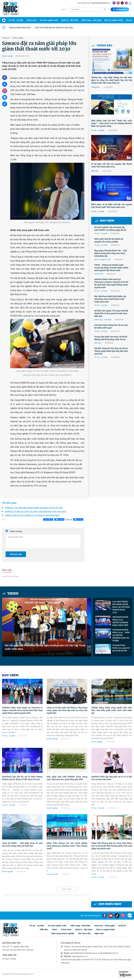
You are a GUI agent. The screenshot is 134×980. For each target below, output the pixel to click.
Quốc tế (122, 926)
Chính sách (31, 20)
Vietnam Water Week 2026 (20, 28)
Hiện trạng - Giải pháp (91, 20)
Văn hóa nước (52, 874)
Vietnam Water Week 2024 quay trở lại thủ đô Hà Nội (121, 648)
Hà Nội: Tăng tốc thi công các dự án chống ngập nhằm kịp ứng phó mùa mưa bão (111, 351)
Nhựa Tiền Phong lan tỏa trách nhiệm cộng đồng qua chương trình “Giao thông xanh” (67, 846)
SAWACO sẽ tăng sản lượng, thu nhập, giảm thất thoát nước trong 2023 (36, 511)
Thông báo (102, 46)
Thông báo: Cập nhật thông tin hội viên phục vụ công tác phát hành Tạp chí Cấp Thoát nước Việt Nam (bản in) (112, 80)
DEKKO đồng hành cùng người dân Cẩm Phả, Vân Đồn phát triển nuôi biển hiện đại (112, 710)
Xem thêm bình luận (10, 576)
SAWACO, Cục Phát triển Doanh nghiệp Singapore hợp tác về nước (34, 508)
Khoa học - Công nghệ (104, 926)
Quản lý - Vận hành (70, 20)
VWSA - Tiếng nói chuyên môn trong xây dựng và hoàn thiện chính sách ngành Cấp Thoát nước (111, 268)
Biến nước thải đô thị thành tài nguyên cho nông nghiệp (109, 240)
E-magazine (120, 9)
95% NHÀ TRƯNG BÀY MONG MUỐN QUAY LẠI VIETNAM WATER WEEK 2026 (121, 607)
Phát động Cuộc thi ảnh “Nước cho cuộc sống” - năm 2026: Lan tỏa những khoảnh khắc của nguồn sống (112, 123)
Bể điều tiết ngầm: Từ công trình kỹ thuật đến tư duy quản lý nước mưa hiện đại (111, 313)
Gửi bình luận (16, 554)
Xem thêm (67, 889)
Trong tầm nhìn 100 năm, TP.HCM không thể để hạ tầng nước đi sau (111, 338)
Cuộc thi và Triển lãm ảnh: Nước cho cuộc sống (54, 28)
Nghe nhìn (99, 933)
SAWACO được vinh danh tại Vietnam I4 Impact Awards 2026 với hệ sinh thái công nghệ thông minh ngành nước (111, 283)
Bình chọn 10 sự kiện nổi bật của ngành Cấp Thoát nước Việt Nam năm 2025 (112, 206)
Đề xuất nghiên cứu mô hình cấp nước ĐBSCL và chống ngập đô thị (110, 229)
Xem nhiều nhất (107, 904)
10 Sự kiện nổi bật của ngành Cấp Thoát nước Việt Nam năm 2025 (112, 165)
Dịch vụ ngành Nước (114, 20)
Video (10, 594)
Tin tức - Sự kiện (16, 20)
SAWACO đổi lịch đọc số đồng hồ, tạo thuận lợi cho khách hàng (32, 515)
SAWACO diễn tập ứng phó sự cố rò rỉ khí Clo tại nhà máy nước (112, 778)
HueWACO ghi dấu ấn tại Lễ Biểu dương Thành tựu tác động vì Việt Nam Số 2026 (22, 778)
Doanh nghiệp (18, 38)
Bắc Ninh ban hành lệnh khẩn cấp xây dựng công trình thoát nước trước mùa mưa (110, 299)
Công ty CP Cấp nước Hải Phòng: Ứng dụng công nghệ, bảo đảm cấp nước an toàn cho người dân (67, 710)
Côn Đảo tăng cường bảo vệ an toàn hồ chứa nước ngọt (111, 326)
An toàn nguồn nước (49, 20)
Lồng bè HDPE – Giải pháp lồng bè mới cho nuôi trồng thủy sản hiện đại (22, 844)
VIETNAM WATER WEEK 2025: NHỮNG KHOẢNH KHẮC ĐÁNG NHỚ (120, 621)
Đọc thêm (104, 221)
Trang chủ (6, 38)
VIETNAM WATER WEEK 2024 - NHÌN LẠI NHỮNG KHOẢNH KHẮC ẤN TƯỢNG (121, 635)
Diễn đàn (95, 171)
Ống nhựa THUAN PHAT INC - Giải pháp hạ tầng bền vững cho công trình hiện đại (111, 253)
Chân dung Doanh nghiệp (63, 933)
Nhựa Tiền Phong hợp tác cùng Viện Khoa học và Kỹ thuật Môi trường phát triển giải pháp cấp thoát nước (112, 846)
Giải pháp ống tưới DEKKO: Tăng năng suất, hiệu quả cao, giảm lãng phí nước (67, 778)
